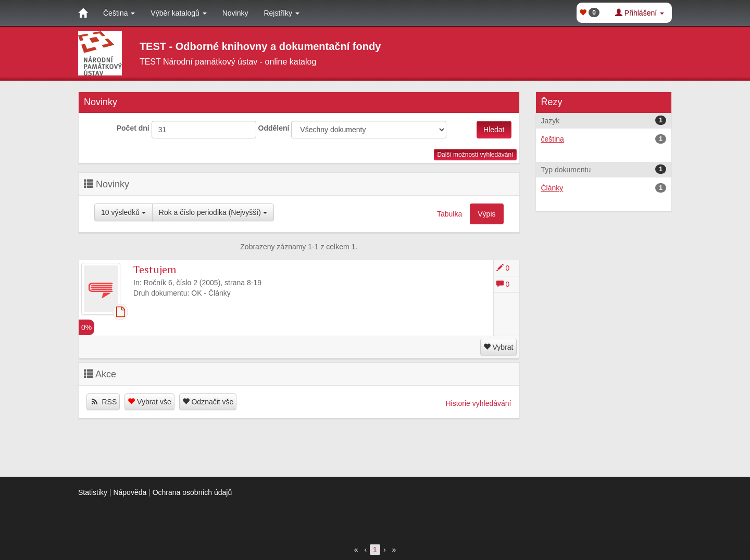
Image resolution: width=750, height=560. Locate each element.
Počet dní (133, 128)
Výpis (486, 214)
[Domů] (83, 13)
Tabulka (449, 214)
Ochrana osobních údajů (192, 492)
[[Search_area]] (369, 130)
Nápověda (130, 492)
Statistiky (93, 492)
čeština (604, 139)
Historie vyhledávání (478, 403)
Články (604, 188)
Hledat (494, 130)
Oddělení (274, 128)
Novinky (235, 13)
